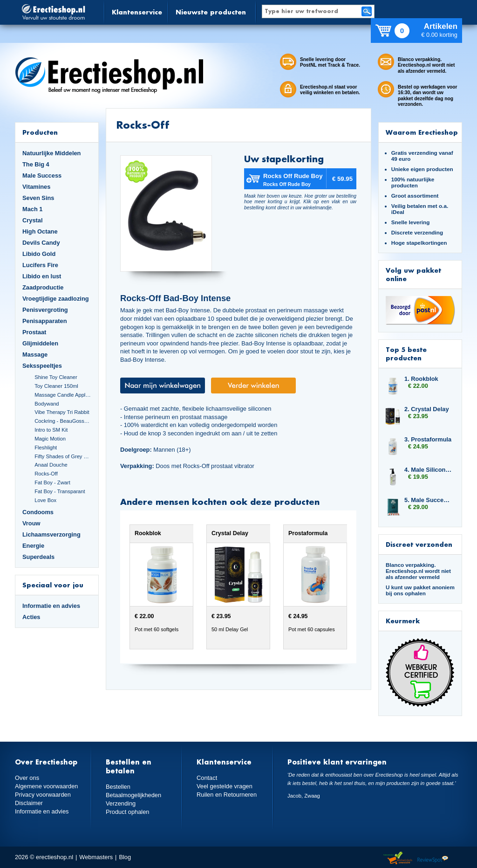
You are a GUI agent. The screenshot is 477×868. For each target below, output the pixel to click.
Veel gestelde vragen (225, 786)
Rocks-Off (46, 474)
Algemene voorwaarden (47, 786)
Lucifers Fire (40, 265)
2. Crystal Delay (427, 409)
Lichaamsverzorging (51, 534)
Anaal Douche (51, 465)
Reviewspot (433, 858)
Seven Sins (38, 198)
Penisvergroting (45, 310)
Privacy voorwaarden (43, 795)
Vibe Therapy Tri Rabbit (62, 412)
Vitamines (36, 187)
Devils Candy (41, 243)
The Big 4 (36, 164)
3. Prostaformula (428, 439)
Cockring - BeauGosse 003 (63, 421)
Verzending (121, 803)
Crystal (33, 220)
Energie (33, 546)
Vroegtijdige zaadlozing (56, 299)
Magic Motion (50, 439)
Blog (125, 857)
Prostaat (34, 332)
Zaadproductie (43, 287)
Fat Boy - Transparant (60, 491)
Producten (40, 132)
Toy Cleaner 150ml (56, 386)
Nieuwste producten (211, 12)
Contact (207, 778)
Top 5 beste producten (406, 354)
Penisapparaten (45, 321)
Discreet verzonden (419, 544)
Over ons (27, 778)
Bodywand (47, 404)
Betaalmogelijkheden (133, 795)
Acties (31, 617)
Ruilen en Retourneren (227, 795)
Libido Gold (39, 254)
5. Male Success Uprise (429, 500)
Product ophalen (127, 812)
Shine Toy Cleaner (56, 377)
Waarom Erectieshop (422, 132)
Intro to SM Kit (51, 430)
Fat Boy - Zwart (52, 482)
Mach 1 (33, 209)
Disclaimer (29, 803)
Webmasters (96, 857)
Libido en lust (42, 276)
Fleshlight (46, 448)
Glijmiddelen (40, 343)
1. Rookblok (421, 379)
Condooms (38, 512)
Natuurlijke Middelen (51, 153)
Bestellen (118, 787)
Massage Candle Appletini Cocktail (63, 395)
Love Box (45, 500)
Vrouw (31, 523)
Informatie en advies (51, 606)
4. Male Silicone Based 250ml (429, 470)
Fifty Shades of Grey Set (63, 456)
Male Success (42, 176)
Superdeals (38, 557)
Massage (35, 355)
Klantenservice (137, 12)
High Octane (40, 231)
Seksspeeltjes (42, 366)
